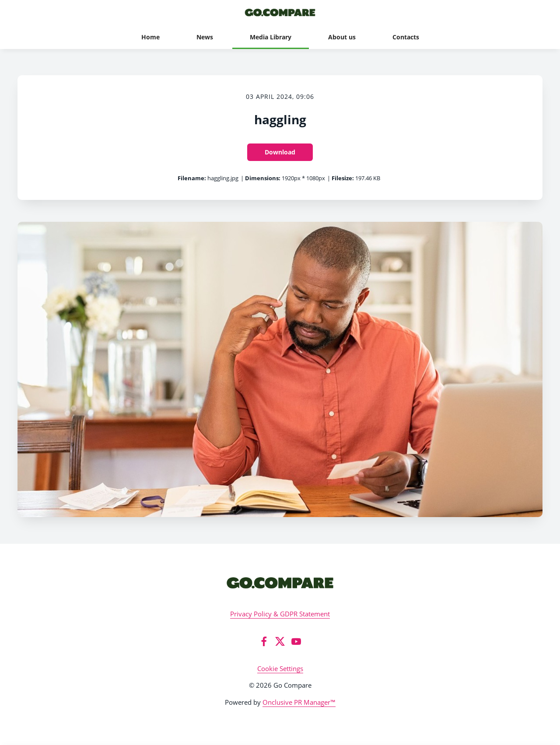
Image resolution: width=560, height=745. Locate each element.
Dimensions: (263, 178)
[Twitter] (280, 641)
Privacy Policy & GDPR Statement (280, 614)
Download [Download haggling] (280, 152)
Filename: (192, 178)
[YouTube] (296, 641)
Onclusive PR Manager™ (299, 702)
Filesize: (343, 178)
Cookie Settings (280, 668)
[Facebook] (264, 641)
